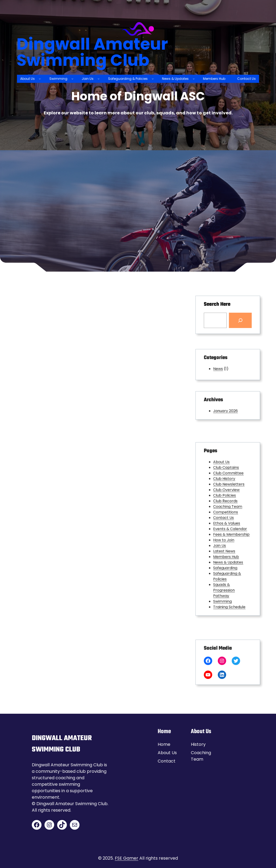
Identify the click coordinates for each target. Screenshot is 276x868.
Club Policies (225, 504)
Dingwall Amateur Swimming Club (92, 52)
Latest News (225, 545)
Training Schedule (229, 587)
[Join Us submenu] (99, 79)
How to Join (225, 537)
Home (164, 744)
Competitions (226, 516)
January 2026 (226, 409)
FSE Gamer (127, 858)
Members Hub (227, 549)
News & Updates (228, 554)
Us (174, 753)
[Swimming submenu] (72, 79)
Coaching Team (228, 512)
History (198, 744)
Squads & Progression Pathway (225, 574)
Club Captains (227, 483)
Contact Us (225, 521)
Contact (167, 761)
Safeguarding (226, 558)
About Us (223, 479)
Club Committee (228, 488)
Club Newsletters (229, 496)
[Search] (237, 319)
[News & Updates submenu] (194, 79)
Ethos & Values (227, 525)
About (165, 753)
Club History (225, 492)
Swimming (224, 582)
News (221, 368)
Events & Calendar (230, 529)
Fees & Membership (230, 533)
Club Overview (227, 500)
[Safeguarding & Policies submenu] (153, 79)
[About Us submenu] (40, 79)
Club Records (226, 508)
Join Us (222, 541)
